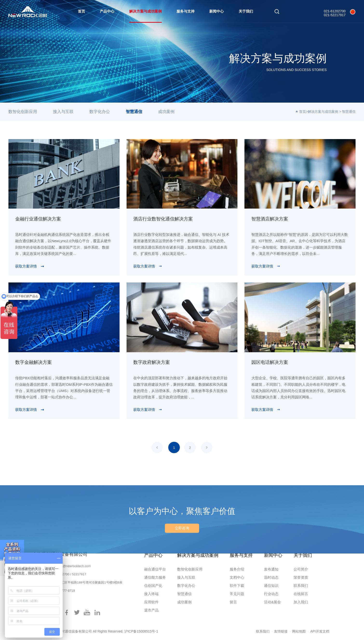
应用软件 (151, 602)
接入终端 (151, 594)
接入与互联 (63, 112)
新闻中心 (216, 11)
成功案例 (166, 112)
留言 (233, 602)
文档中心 (237, 577)
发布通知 (271, 569)
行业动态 (271, 594)
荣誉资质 (301, 577)
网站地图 (299, 631)
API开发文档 (320, 631)
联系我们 (301, 586)
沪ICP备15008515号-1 (141, 631)
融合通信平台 (155, 569)
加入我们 (301, 602)
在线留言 (301, 594)
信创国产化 (153, 586)
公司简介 (301, 569)
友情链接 (281, 631)
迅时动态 (271, 577)
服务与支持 (185, 11)
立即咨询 (182, 550)
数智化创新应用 (23, 112)
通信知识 (271, 586)
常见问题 (237, 594)
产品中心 (107, 11)
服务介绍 (237, 569)
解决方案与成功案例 (145, 11)
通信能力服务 (155, 577)
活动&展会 (272, 602)
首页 (81, 11)
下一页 (207, 447)
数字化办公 (100, 112)
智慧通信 (134, 112)
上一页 (157, 447)
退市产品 (151, 610)
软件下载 (237, 586)
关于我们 (246, 11)
